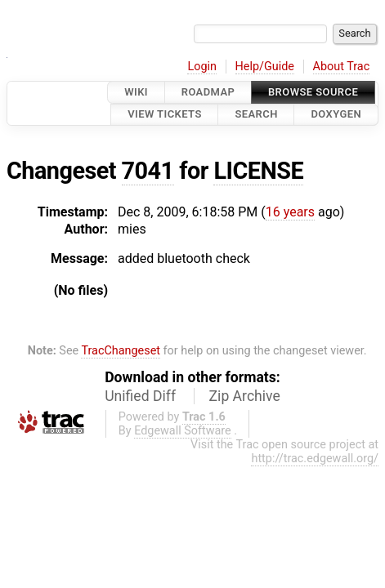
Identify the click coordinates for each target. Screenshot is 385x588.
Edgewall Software (183, 431)
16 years (290, 212)
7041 (148, 171)
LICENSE (258, 171)
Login (202, 67)
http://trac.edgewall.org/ (315, 459)
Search (256, 115)
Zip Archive (245, 396)
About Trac (342, 67)
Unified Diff (140, 396)
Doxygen (336, 115)
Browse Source (313, 92)
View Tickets (164, 115)
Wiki (136, 92)
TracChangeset (121, 351)
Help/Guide (265, 67)
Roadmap (208, 92)
